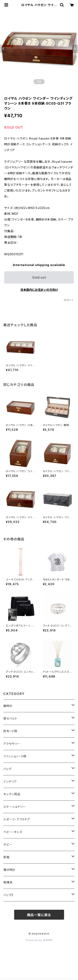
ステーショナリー (14, 807)
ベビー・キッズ (13, 832)
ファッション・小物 (15, 756)
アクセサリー (12, 744)
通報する (69, 300)
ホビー (8, 845)
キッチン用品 (12, 794)
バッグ (7, 769)
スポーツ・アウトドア (17, 819)
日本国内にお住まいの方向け (39, 290)
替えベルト (10, 718)
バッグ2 (8, 895)
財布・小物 (10, 731)
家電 (6, 857)
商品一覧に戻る (39, 915)
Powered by (39, 940)
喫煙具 (8, 882)
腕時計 (8, 706)
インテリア (10, 781)
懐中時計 (9, 870)
